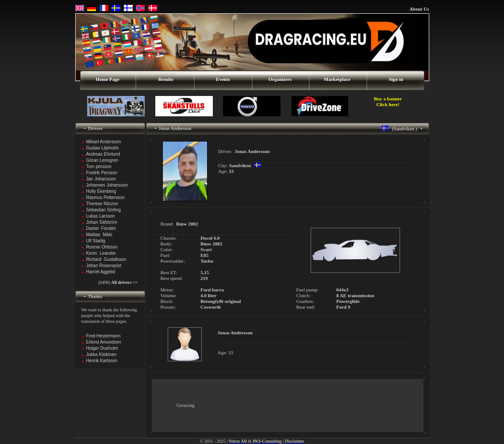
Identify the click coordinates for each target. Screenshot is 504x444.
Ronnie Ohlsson (102, 247)
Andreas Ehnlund (103, 154)
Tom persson (99, 166)
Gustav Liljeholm (103, 148)
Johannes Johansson (107, 185)
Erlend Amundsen (104, 342)
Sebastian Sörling (104, 210)
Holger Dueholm (102, 348)
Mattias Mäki (99, 235)
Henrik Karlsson (102, 361)
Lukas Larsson (101, 216)
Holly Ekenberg (101, 191)
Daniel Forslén (101, 228)
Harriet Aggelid (101, 272)
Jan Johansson (101, 179)
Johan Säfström (102, 222)
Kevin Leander (101, 253)
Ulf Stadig (96, 241)
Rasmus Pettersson (106, 197)
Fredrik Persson (102, 173)
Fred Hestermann (104, 336)
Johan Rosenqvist (104, 266)
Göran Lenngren (102, 160)
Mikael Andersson (104, 142)
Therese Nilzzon (102, 204)
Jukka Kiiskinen (102, 354)
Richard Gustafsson (106, 259)
